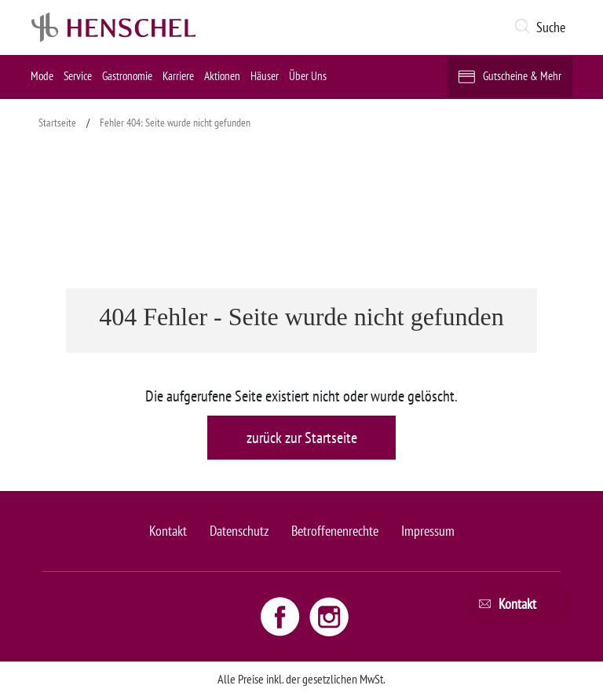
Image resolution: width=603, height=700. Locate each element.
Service (78, 76)
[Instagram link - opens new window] (329, 616)
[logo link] (114, 27)
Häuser (265, 76)
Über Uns (308, 76)
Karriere (178, 76)
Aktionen (222, 76)
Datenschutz (239, 531)
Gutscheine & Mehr (522, 76)
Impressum (428, 531)
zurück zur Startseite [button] (302, 438)
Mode (42, 76)
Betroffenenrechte (335, 531)
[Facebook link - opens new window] (282, 616)
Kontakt (168, 531)
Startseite (57, 123)
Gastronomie (127, 76)
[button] (543, 27)
